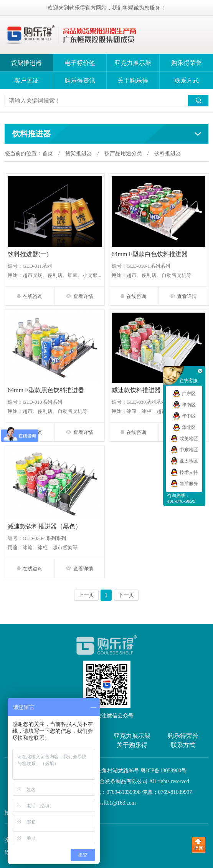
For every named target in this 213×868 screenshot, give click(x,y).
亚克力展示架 (133, 63)
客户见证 (26, 80)
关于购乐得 (133, 80)
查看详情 (79, 296)
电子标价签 (80, 63)
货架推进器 (26, 63)
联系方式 (187, 80)
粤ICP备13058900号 (163, 771)
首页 (48, 153)
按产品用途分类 (123, 153)
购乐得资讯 (80, 80)
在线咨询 (30, 296)
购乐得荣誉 (187, 63)
